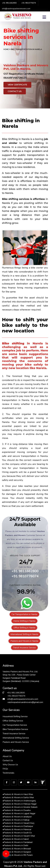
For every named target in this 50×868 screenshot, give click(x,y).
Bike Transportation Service (15, 729)
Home (6, 49)
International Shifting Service (16, 738)
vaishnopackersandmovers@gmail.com (25, 702)
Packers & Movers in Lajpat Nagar (19, 814)
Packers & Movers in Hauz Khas (18, 794)
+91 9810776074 (29, 3)
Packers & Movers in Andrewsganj (19, 801)
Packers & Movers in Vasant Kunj (18, 823)
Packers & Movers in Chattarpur (18, 826)
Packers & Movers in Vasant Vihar (19, 836)
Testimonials (8, 773)
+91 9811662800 (9, 3)
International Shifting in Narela (24, 634)
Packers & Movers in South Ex (17, 833)
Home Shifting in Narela (24, 621)
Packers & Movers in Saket (16, 839)
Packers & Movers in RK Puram (18, 855)
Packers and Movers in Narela (24, 641)
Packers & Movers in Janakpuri (17, 817)
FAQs (5, 769)
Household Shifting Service (15, 717)
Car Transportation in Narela (24, 614)
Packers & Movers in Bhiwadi (17, 849)
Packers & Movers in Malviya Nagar (20, 804)
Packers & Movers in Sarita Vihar (18, 798)
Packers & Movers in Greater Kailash (20, 807)
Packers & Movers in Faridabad (18, 842)
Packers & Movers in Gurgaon (17, 852)
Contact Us (15, 91)
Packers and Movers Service (16, 742)
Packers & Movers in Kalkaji (16, 820)
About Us (7, 756)
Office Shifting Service (13, 721)
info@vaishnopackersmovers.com (16, 9)
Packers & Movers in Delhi (15, 845)
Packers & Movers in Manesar (17, 829)
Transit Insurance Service (24, 648)
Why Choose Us (10, 765)
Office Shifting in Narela (24, 628)
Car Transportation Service (15, 725)
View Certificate (17, 85)
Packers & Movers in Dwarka (17, 810)
